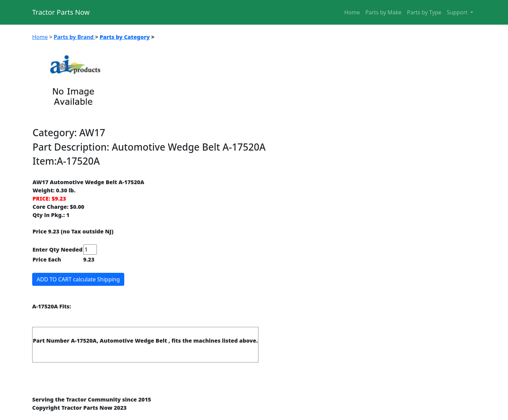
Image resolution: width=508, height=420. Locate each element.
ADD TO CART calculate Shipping (78, 279)
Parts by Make (383, 12)
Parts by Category (125, 37)
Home (352, 12)
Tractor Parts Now (61, 12)
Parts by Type (424, 12)
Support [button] (458, 12)
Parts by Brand (74, 37)
